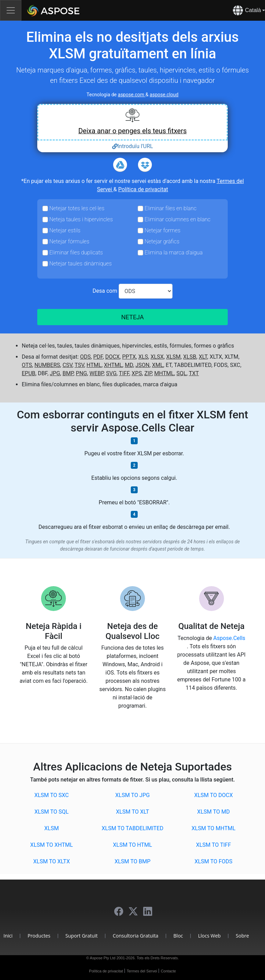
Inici (8, 936)
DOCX (112, 357)
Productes (39, 936)
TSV (79, 365)
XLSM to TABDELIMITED (133, 828)
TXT (194, 373)
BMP (68, 373)
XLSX (157, 357)
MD (129, 365)
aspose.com (132, 95)
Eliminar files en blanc (170, 208)
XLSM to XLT (132, 812)
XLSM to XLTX (51, 861)
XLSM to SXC (51, 795)
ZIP (148, 373)
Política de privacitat (143, 189)
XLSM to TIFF (213, 845)
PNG (81, 373)
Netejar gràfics (162, 241)
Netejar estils (65, 230)
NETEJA (132, 317)
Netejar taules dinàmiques (81, 264)
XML (158, 365)
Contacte (168, 971)
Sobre (242, 936)
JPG (55, 373)
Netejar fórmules (69, 241)
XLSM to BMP (132, 861)
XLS (143, 357)
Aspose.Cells (229, 638)
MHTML (164, 373)
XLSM (173, 357)
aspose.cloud (164, 95)
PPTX (129, 357)
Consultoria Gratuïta (136, 936)
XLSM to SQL (52, 812)
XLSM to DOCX (214, 795)
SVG (111, 373)
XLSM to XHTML (52, 845)
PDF (98, 357)
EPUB (29, 373)
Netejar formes (163, 230)
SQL (181, 373)
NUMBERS (47, 365)
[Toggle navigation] (11, 10)
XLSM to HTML (132, 845)
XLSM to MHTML (213, 828)
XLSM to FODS (214, 861)
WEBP (96, 373)
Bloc (178, 936)
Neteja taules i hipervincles (81, 219)
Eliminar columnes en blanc (178, 219)
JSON (143, 365)
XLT (203, 357)
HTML (94, 365)
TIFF (124, 373)
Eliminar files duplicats (76, 253)
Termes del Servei (142, 971)
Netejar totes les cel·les (77, 208)
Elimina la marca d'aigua (174, 253)
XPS (137, 373)
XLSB (190, 357)
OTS (27, 365)
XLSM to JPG (132, 795)
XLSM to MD (213, 812)
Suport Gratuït (82, 936)
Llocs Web (209, 936)
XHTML (113, 365)
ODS (85, 357)
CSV (67, 365)
